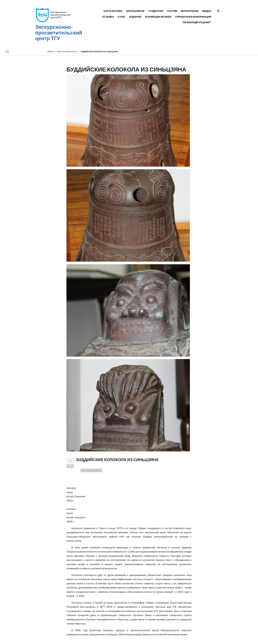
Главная (7, 52)
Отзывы (108, 17)
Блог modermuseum (67, 52)
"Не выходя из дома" (197, 22)
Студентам (156, 11)
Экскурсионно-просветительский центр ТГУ (59, 33)
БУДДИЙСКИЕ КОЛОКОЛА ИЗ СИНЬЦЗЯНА (117, 460)
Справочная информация (193, 17)
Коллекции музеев (158, 17)
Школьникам (135, 11)
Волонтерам (190, 11)
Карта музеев (113, 11)
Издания (135, 17)
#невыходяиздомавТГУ (91, 470)
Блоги (51, 52)
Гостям (172, 11)
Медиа (207, 11)
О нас (122, 17)
